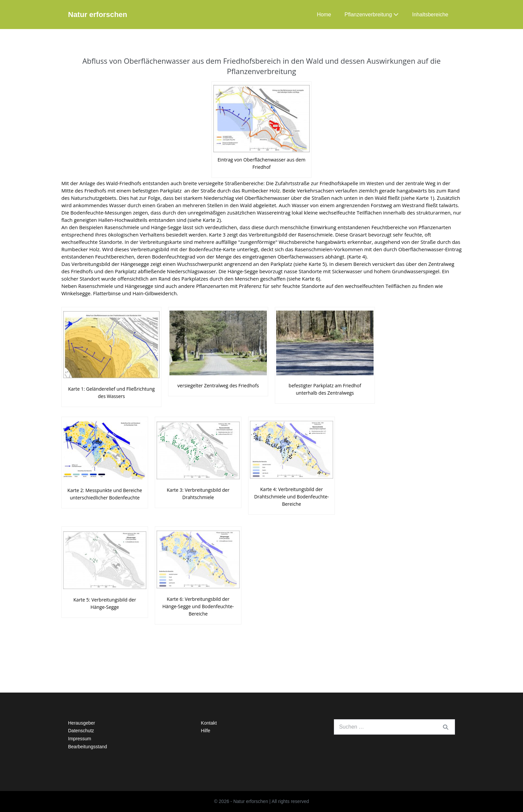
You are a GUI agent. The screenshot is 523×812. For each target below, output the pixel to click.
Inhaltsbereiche (430, 15)
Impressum (80, 739)
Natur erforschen (98, 15)
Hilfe (205, 731)
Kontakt (209, 723)
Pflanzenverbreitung (372, 15)
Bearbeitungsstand (88, 747)
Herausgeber (82, 723)
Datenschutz (81, 731)
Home (324, 15)
